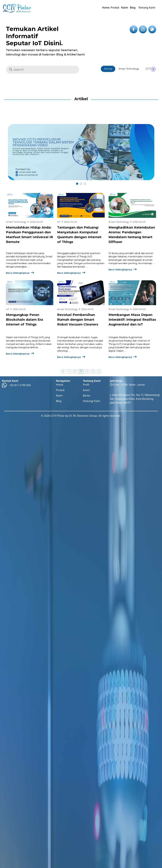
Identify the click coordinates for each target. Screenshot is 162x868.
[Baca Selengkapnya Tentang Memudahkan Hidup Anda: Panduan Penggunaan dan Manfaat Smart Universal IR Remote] (30, 205)
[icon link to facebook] (134, 29)
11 (81, 371)
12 (87, 371)
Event (86, 390)
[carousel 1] (81, 184)
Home (106, 8)
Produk (60, 390)
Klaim (125, 8)
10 (75, 371)
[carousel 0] (77, 184)
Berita (86, 396)
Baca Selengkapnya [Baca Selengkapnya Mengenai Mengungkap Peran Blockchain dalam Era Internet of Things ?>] (20, 354)
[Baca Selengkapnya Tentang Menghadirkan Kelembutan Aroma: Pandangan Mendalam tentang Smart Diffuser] (132, 205)
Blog (133, 8)
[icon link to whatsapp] (152, 29)
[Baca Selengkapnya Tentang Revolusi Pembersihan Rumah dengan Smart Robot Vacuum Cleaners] (81, 293)
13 (93, 371)
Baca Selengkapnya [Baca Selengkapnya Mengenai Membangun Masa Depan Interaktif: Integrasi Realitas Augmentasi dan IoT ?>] (123, 357)
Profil (86, 385)
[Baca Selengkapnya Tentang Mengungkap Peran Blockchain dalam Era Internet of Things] (30, 293)
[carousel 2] (85, 184)
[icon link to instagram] (143, 29)
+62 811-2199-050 (20, 385)
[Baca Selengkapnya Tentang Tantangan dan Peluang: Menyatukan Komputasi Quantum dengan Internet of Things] (81, 205)
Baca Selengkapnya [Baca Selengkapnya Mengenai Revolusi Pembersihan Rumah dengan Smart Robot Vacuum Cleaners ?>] (71, 357)
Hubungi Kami (91, 401)
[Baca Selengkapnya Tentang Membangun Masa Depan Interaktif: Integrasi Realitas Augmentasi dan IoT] (132, 293)
